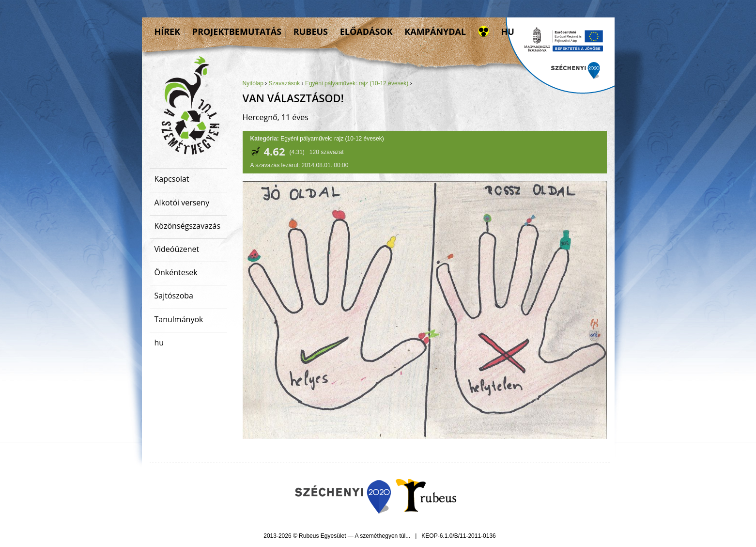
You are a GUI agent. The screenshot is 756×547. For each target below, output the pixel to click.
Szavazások (285, 83)
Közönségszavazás (188, 226)
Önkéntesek (176, 272)
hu (508, 31)
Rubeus (311, 31)
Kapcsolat (172, 179)
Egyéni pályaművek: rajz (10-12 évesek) (357, 83)
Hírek (168, 31)
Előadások (366, 31)
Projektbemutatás (237, 31)
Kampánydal (435, 31)
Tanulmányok (179, 319)
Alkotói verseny (182, 203)
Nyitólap (253, 83)
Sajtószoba (174, 296)
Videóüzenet (177, 249)
